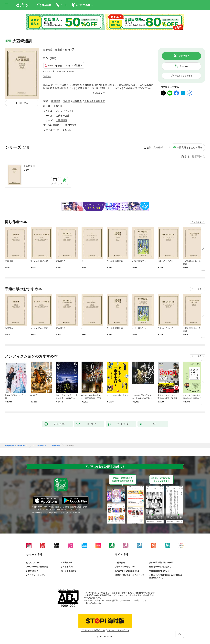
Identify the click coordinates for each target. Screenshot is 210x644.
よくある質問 (67, 567)
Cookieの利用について (159, 571)
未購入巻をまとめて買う (190, 147)
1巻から (185, 157)
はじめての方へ (33, 563)
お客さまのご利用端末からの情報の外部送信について (166, 577)
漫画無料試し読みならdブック (16, 446)
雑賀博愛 (77, 101)
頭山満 (59, 50)
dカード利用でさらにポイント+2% (59, 71)
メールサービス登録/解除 (37, 567)
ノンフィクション (65, 111)
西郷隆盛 (48, 50)
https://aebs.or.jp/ (94, 603)
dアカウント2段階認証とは (127, 571)
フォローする (73, 50)
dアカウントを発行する (93, 630)
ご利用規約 (120, 563)
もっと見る (196, 222)
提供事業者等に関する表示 (161, 563)
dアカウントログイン (36, 575)
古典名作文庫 (63, 116)
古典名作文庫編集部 (95, 101)
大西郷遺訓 (29, 166)
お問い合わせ (32, 571)
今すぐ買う (184, 56)
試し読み (24, 103)
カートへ (184, 66)
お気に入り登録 (155, 147)
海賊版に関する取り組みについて (130, 575)
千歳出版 (58, 106)
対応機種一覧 (67, 563)
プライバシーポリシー (125, 567)
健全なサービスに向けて (160, 567)
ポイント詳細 (73, 65)
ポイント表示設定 (69, 571)
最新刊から (199, 157)
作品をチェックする (184, 76)
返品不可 (47, 77)
